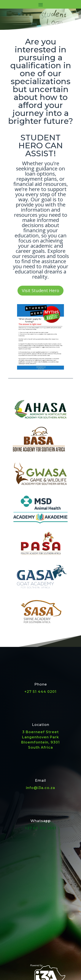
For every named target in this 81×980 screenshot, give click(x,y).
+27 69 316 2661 (41, 828)
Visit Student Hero (40, 291)
